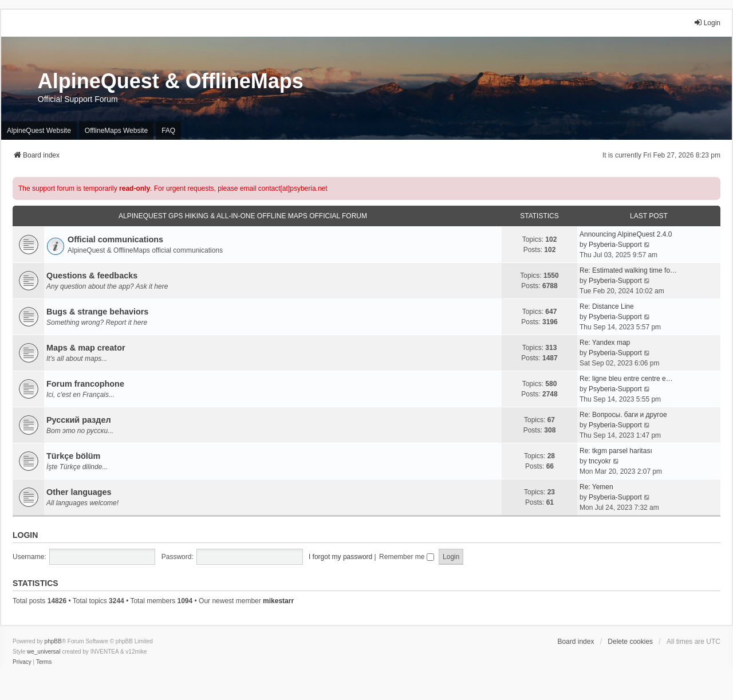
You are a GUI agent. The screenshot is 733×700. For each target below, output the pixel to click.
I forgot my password (340, 557)
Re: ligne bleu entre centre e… (626, 379)
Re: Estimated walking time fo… (628, 270)
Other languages (79, 492)
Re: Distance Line (607, 306)
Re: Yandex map (605, 343)
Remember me (407, 557)
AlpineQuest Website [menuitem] (39, 131)
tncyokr (600, 461)
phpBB (53, 641)
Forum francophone (85, 384)
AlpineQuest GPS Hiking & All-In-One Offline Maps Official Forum (243, 216)
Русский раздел (79, 420)
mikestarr (278, 601)
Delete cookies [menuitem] (630, 642)
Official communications (115, 239)
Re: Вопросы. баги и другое (623, 415)
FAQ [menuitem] (168, 131)
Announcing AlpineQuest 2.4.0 (626, 234)
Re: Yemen (596, 487)
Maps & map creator (86, 348)
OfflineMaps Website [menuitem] (116, 131)
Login (25, 535)
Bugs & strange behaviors (97, 312)
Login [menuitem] (707, 23)
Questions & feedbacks (92, 276)
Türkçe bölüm (73, 456)
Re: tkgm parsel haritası (616, 451)
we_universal (44, 652)
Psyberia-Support (615, 245)
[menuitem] (22, 662)
